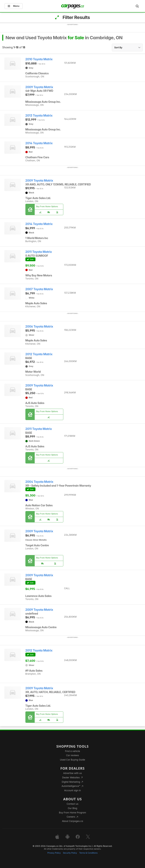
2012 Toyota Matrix (39, 354)
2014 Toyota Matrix (39, 143)
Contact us (73, 804)
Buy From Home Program (72, 813)
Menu (14, 6)
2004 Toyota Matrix (39, 482)
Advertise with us (73, 773)
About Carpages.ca (72, 821)
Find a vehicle (72, 751)
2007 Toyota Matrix (39, 289)
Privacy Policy (54, 853)
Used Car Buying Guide (72, 760)
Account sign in (73, 790)
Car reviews (73, 755)
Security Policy (70, 853)
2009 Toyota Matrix (39, 87)
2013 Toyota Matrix (39, 116)
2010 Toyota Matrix (39, 59)
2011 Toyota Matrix (39, 252)
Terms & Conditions (88, 853)
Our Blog (72, 808)
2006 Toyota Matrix (39, 327)
